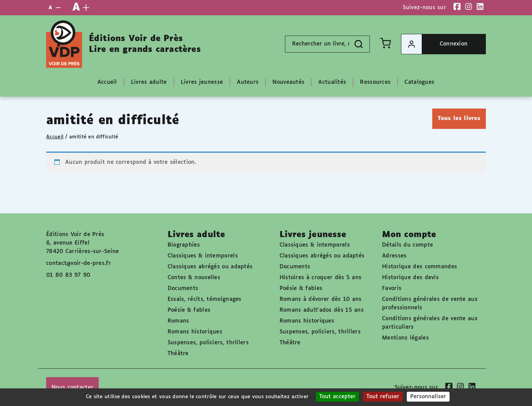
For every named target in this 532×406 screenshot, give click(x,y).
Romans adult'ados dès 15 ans (322, 310)
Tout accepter (337, 397)
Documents (183, 288)
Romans (178, 321)
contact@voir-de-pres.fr (79, 263)
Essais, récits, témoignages (205, 299)
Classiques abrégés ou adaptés (210, 267)
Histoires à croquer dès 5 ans (321, 278)
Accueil (55, 137)
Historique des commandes (420, 267)
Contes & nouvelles (194, 278)
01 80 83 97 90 (68, 275)
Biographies (184, 245)
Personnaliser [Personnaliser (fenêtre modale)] (428, 397)
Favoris (392, 288)
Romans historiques (195, 332)
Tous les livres (459, 119)
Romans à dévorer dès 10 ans (321, 299)
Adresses (394, 256)
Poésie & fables (189, 310)
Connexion (434, 44)
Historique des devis (410, 278)
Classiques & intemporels (203, 256)
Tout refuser (383, 397)
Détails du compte (407, 245)
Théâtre (178, 354)
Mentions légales (405, 338)
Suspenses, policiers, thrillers (208, 343)
